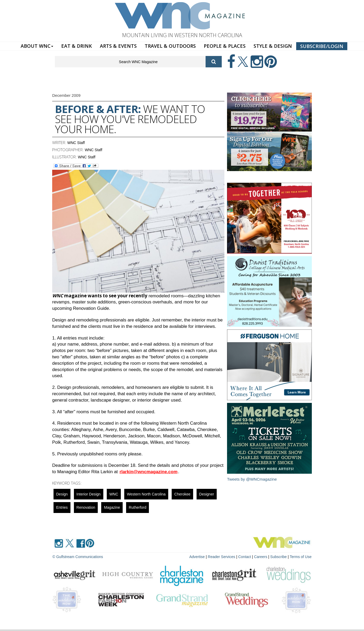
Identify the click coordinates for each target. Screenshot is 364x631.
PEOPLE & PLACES (225, 46)
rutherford (137, 507)
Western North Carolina (146, 494)
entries (62, 507)
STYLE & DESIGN (273, 46)
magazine (112, 507)
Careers (261, 557)
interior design (89, 494)
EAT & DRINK (77, 46)
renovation (86, 507)
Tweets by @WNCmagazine (252, 479)
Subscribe (279, 557)
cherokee (182, 494)
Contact (245, 557)
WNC (114, 494)
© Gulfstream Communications (78, 557)
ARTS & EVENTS (118, 46)
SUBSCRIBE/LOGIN (322, 46)
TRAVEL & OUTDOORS (170, 46)
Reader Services (221, 557)
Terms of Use (301, 557)
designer (207, 494)
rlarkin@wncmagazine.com (148, 472)
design (62, 494)
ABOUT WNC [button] (37, 46)
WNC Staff (76, 143)
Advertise (197, 557)
